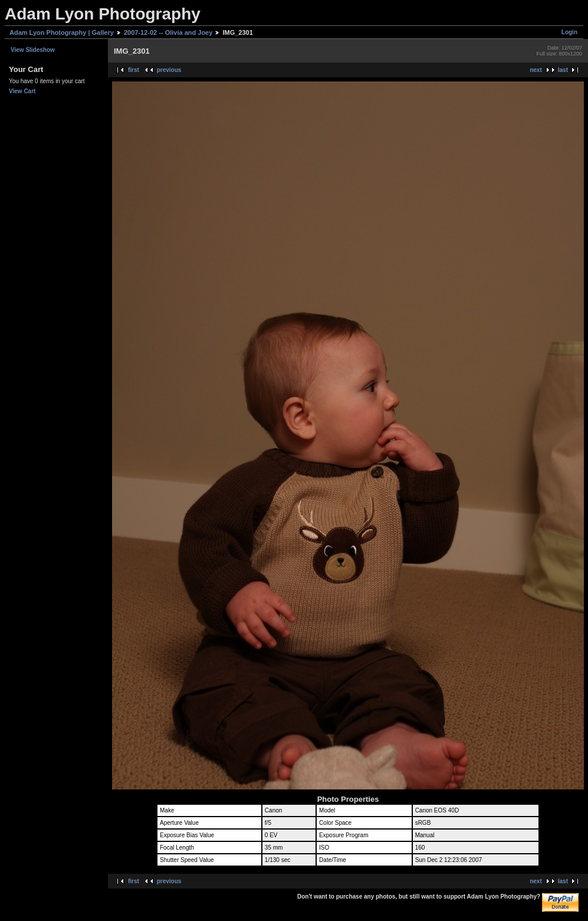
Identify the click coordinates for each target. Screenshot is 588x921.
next (536, 70)
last (563, 70)
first (134, 70)
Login (569, 32)
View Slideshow (33, 50)
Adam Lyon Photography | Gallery (62, 32)
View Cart (22, 91)
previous (169, 70)
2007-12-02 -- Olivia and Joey (168, 32)
